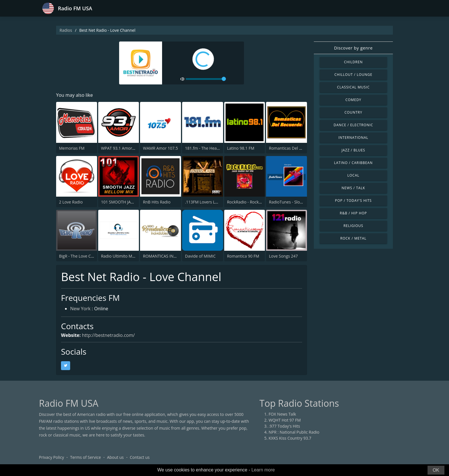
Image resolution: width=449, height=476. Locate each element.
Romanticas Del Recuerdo (293, 148)
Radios (66, 30)
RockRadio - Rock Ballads (250, 202)
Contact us (140, 457)
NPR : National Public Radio (294, 432)
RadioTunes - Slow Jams (291, 202)
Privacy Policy (51, 457)
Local (353, 175)
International (353, 138)
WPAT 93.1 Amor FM (120, 148)
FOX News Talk (282, 414)
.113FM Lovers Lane (203, 202)
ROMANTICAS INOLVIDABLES (170, 256)
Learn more (263, 470)
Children (353, 62)
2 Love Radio (71, 202)
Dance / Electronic (353, 125)
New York (80, 309)
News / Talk (353, 188)
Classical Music (353, 87)
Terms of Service (86, 457)
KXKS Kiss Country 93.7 (290, 438)
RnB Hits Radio (157, 202)
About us (115, 457)
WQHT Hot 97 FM (285, 420)
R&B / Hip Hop (354, 213)
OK (436, 470)
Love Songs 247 (283, 256)
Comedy (353, 100)
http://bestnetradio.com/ (108, 335)
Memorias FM (72, 148)
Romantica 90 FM (243, 256)
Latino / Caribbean (354, 163)
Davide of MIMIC (200, 256)
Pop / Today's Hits (353, 201)
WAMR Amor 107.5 (160, 148)
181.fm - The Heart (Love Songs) (215, 148)
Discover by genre (353, 48)
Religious (353, 226)
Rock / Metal (353, 238)
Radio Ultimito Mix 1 (120, 256)
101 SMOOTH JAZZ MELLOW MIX (131, 202)
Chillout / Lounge (354, 75)
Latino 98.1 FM (241, 148)
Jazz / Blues (354, 150)
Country (353, 112)
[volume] (206, 79)
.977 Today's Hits (284, 426)
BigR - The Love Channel (81, 256)
